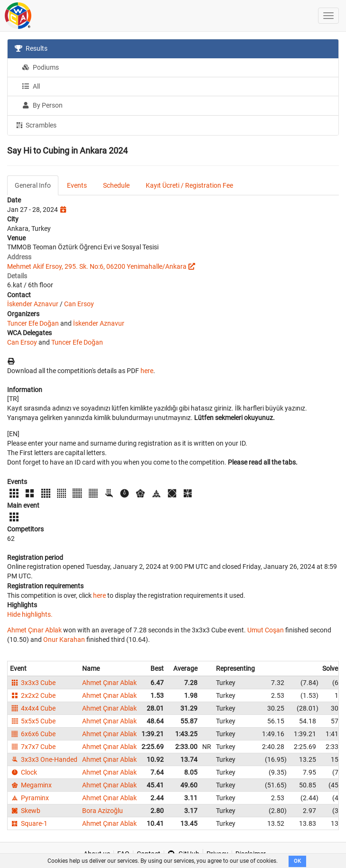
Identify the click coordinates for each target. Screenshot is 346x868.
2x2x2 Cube (33, 695)
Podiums (40, 67)
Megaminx (31, 785)
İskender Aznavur (33, 304)
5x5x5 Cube (33, 721)
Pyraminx (29, 798)
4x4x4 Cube (33, 708)
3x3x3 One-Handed (44, 759)
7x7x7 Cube (33, 747)
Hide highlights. (30, 614)
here (147, 371)
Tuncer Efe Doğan (33, 323)
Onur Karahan (64, 640)
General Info (33, 185)
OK (297, 861)
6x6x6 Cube (33, 734)
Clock (23, 772)
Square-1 (29, 823)
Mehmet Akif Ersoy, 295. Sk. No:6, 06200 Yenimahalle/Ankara (97, 266)
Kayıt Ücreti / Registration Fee (189, 185)
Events (77, 185)
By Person (42, 105)
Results (31, 48)
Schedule (116, 185)
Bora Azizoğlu (103, 811)
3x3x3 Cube (33, 683)
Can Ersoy (79, 304)
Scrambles (36, 125)
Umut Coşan (266, 630)
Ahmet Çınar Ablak (34, 630)
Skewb (25, 811)
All (31, 86)
